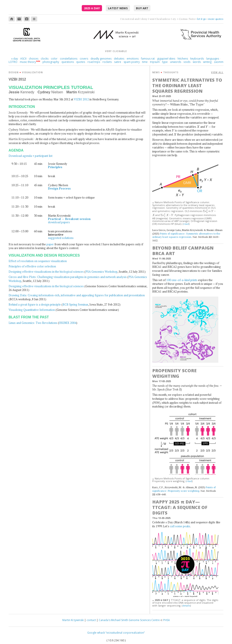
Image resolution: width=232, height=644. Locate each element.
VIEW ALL (217, 72)
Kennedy (21, 92)
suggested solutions (61, 238)
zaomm (219, 62)
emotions (133, 59)
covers (84, 59)
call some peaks (180, 526)
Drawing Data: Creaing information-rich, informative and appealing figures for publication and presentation (77, 295)
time (145, 62)
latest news (118, 8)
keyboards (197, 59)
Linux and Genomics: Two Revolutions (33, 323)
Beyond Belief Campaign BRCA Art (183, 251)
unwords (176, 62)
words (197, 62)
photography (51, 62)
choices (34, 59)
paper (50, 244)
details (186, 606)
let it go (201, 19)
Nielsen (50, 92)
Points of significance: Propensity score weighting (184, 489)
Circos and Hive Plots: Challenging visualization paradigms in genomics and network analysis (68, 277)
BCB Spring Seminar (75, 304)
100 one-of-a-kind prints (182, 280)
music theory (28, 62)
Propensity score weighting (174, 373)
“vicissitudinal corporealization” (125, 633)
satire (118, 62)
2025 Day (92, 8)
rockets (107, 62)
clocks (45, 59)
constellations (69, 59)
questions (68, 62)
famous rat (148, 59)
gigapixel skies (166, 59)
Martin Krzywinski (73, 620)
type (165, 62)
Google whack (96, 633)
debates (119, 59)
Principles (55, 167)
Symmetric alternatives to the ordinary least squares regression (187, 85)
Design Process (59, 188)
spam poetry (132, 62)
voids (187, 62)
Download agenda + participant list (31, 156)
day (15, 59)
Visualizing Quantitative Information (32, 310)
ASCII (23, 59)
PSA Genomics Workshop (101, 272)
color (54, 59)
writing (207, 62)
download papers (59, 222)
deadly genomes (101, 59)
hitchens (183, 59)
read (186, 224)
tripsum (155, 62)
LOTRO (13, 62)
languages (213, 59)
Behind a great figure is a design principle (35, 304)
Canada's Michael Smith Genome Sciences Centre (129, 620)
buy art (142, 8)
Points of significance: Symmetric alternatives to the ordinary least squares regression (186, 235)
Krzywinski (80, 92)
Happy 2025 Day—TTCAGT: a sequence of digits (180, 507)
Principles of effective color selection (32, 266)
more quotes (216, 19)
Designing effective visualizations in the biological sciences (46, 272)
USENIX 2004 (68, 323)
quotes (81, 62)
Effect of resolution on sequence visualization (38, 261)
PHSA (167, 620)
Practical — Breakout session (69, 219)
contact (91, 620)
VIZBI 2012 (81, 99)
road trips (94, 62)
